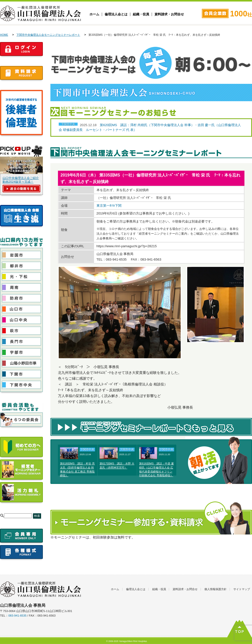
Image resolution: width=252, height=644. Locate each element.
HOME (4, 35)
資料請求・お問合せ (169, 14)
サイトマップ (242, 589)
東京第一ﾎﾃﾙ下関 (109, 206)
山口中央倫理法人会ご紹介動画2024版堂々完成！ (21, 180)
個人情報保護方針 (215, 589)
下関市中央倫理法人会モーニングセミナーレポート (48, 35)
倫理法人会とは (116, 14)
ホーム (94, 14)
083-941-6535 (17, 616)
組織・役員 (141, 14)
